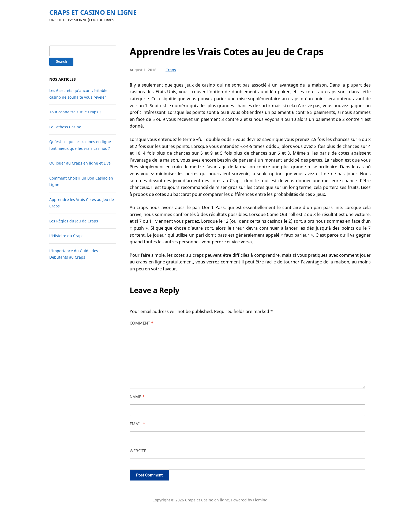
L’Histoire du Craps (66, 236)
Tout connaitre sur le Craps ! (75, 112)
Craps (171, 70)
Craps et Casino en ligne (93, 12)
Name (137, 397)
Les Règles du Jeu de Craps (74, 221)
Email (137, 424)
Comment (142, 323)
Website (138, 451)
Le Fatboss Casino (65, 127)
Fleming (260, 500)
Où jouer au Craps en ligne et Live (80, 163)
